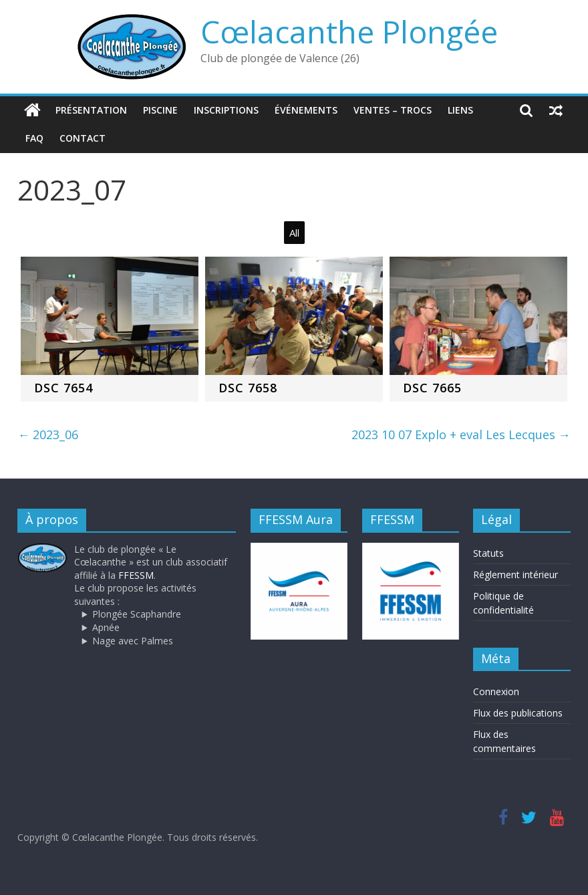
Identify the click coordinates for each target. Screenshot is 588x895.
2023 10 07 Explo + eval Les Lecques (461, 434)
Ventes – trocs (393, 110)
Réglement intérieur (516, 574)
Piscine (160, 110)
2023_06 (48, 434)
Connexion (496, 691)
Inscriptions (226, 110)
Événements (306, 110)
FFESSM (136, 575)
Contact (83, 138)
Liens (460, 110)
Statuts (488, 553)
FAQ (34, 138)
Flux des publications (518, 713)
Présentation (91, 110)
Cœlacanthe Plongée (349, 31)
